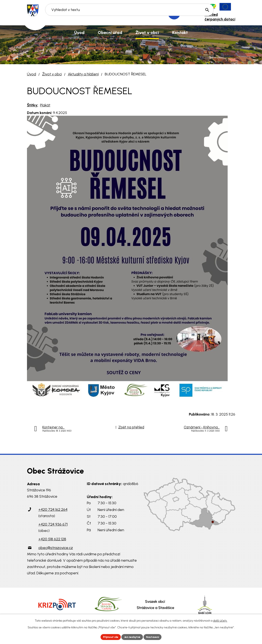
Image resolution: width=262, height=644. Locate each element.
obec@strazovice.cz (56, 548)
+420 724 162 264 (53, 509)
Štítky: (33, 105)
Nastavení (156, 637)
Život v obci (52, 74)
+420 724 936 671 (53, 524)
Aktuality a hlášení (83, 74)
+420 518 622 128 (52, 539)
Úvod (32, 74)
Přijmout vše (108, 637)
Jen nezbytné (133, 637)
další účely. (220, 620)
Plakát (45, 105)
